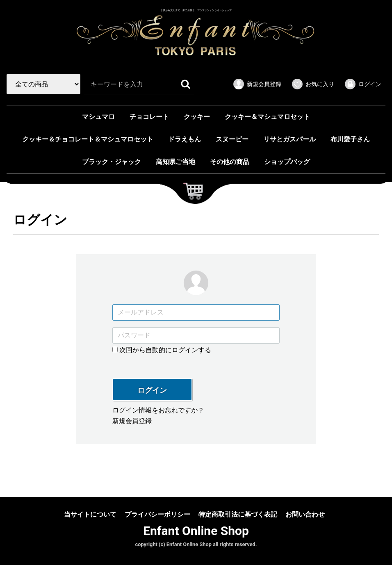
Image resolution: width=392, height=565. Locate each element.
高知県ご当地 (175, 162)
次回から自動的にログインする (162, 350)
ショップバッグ (287, 162)
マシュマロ (98, 117)
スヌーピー (232, 140)
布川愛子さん (350, 140)
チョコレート (149, 117)
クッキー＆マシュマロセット (267, 117)
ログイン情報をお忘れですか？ (158, 410)
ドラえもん (185, 140)
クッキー (197, 117)
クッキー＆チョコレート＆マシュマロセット (88, 140)
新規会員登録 (132, 421)
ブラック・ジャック (112, 162)
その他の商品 (230, 162)
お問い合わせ (305, 514)
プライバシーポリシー (157, 514)
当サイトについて (90, 514)
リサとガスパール (289, 140)
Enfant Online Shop (196, 531)
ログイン (152, 390)
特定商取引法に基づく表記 (238, 514)
